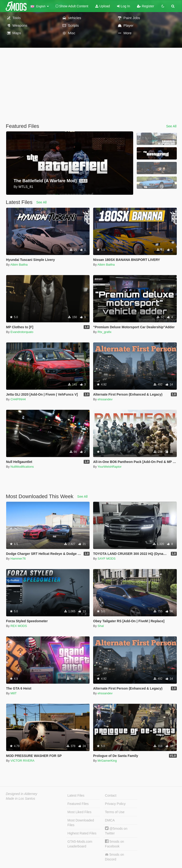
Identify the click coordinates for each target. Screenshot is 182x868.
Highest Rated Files (82, 833)
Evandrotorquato (22, 332)
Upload (102, 6)
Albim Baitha (19, 265)
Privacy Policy (115, 804)
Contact (111, 795)
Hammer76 (18, 559)
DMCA (110, 820)
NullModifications (22, 467)
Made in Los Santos (21, 799)
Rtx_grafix (105, 332)
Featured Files (78, 804)
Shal (101, 626)
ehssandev (105, 399)
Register (146, 6)
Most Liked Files (80, 812)
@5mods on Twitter (116, 831)
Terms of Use (115, 812)
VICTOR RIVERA (22, 761)
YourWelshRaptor (110, 467)
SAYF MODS (107, 559)
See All (171, 126)
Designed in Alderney (22, 794)
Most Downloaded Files (81, 823)
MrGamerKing (107, 761)
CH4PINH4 (18, 399)
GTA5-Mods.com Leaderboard (80, 844)
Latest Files (76, 795)
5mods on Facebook (114, 844)
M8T (14, 693)
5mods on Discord (114, 857)
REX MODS (19, 626)
